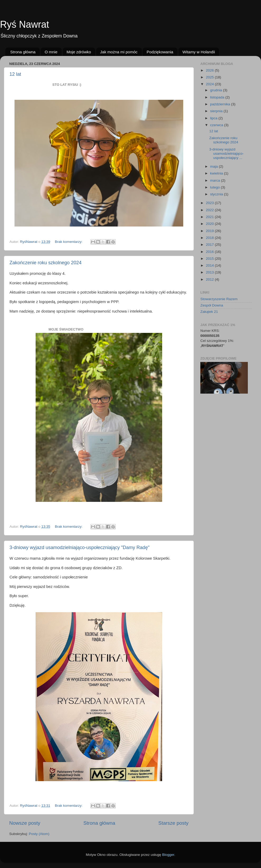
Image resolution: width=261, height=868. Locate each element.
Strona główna (23, 52)
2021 (210, 217)
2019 (210, 231)
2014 (210, 265)
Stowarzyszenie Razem (219, 299)
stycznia (217, 194)
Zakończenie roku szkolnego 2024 (45, 263)
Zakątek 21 (209, 312)
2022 (210, 210)
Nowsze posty (25, 823)
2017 (210, 245)
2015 (210, 259)
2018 (210, 238)
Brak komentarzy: (69, 242)
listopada (218, 97)
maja (214, 166)
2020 (210, 224)
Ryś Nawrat (25, 24)
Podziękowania (160, 52)
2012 (210, 279)
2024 (210, 84)
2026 (210, 70)
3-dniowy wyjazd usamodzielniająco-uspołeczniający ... (227, 154)
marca (216, 180)
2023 (210, 203)
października (221, 104)
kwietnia (217, 173)
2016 (210, 252)
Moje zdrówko (79, 52)
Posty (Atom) (39, 834)
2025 (210, 77)
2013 (210, 272)
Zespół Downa (212, 305)
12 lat (15, 74)
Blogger (168, 855)
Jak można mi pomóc (119, 52)
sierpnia (217, 111)
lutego (216, 187)
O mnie (51, 52)
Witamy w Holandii (199, 52)
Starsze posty (173, 823)
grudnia (217, 90)
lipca (214, 118)
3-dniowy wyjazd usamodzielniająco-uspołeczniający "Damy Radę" (79, 548)
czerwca (217, 125)
